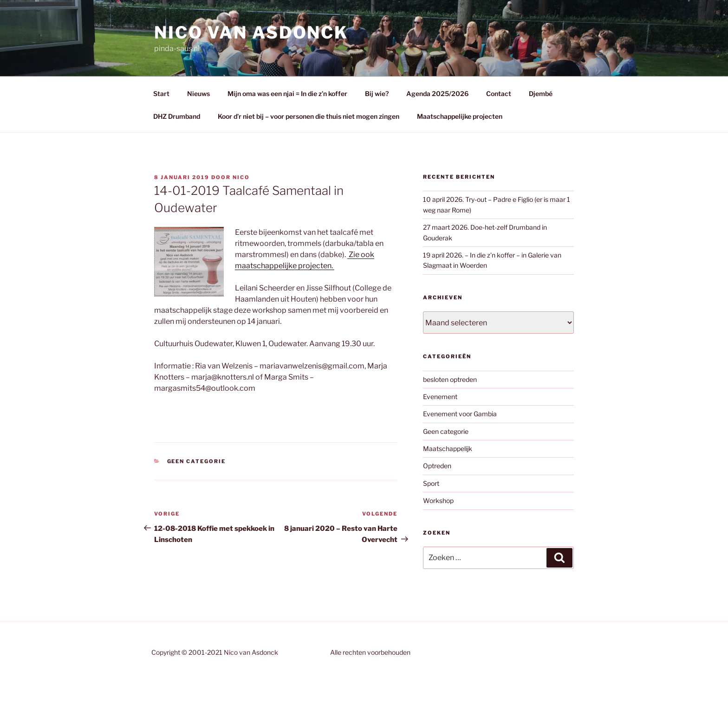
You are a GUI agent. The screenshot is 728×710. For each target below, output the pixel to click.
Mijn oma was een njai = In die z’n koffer (287, 94)
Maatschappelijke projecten (460, 116)
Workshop (438, 500)
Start (161, 94)
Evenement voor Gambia (460, 414)
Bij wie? (377, 94)
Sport (431, 483)
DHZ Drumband (177, 116)
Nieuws (198, 94)
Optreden (437, 466)
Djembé (541, 94)
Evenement (440, 397)
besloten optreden (450, 379)
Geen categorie (197, 461)
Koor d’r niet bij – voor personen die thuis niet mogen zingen (309, 116)
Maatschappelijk (448, 449)
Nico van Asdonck (251, 32)
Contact (499, 94)
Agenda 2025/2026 (437, 94)
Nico (241, 177)
